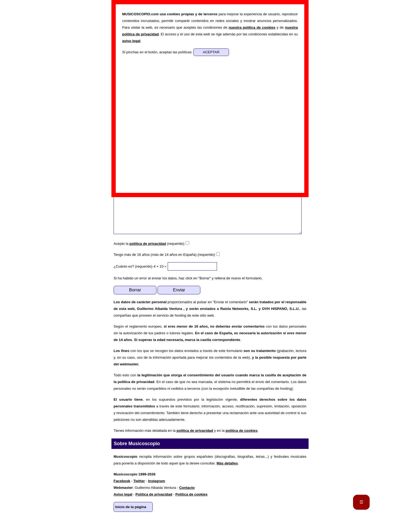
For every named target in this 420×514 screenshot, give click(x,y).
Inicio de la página (131, 507)
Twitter (139, 481)
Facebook (122, 481)
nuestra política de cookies (252, 27)
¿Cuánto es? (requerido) (133, 266)
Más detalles (227, 463)
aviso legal (131, 41)
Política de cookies (192, 494)
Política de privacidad (154, 494)
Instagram (157, 481)
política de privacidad (148, 244)
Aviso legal (123, 494)
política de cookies (241, 431)
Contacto (187, 488)
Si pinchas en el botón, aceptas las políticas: (158, 52)
